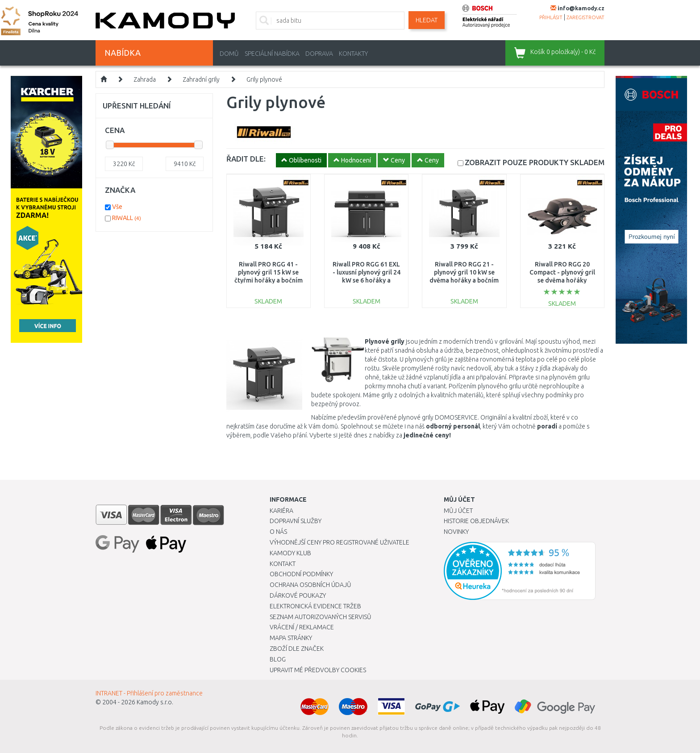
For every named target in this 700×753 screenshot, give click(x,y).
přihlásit (551, 17)
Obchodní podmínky (301, 574)
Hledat (427, 20)
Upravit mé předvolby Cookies (318, 670)
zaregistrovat (585, 17)
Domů (229, 54)
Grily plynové (264, 79)
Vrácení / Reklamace (302, 627)
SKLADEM (535, 162)
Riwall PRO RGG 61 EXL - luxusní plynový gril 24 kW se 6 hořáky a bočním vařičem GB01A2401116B (367, 281)
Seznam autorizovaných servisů (321, 617)
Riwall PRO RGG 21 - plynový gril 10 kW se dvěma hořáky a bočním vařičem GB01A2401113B (464, 281)
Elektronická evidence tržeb (315, 606)
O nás (278, 532)
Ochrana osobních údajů (310, 585)
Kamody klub (290, 553)
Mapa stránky (291, 638)
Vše (117, 207)
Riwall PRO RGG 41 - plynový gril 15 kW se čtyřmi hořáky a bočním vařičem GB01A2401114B (269, 281)
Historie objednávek (476, 521)
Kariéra (281, 511)
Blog (278, 659)
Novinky (456, 532)
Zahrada (145, 79)
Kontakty (353, 54)
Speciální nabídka (272, 54)
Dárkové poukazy (298, 595)
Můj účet (458, 511)
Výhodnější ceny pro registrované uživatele (340, 542)
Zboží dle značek (297, 649)
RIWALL (127, 218)
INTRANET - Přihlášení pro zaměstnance (149, 693)
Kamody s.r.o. (155, 702)
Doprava (319, 54)
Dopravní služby (296, 521)
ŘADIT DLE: (246, 159)
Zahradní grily (201, 79)
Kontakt (283, 564)
